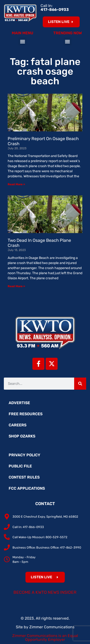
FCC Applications (27, 488)
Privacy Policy (24, 455)
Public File (20, 466)
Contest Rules (24, 477)
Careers (18, 425)
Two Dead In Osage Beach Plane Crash (39, 243)
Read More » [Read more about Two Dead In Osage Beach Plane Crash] (16, 286)
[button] (22, 41)
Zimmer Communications (52, 627)
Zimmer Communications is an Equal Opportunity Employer (45, 638)
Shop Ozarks (22, 436)
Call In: (55, 8)
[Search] (80, 384)
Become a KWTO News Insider (45, 592)
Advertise (19, 403)
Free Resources (26, 414)
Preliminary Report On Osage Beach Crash (43, 141)
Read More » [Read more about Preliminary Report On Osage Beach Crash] (16, 184)
